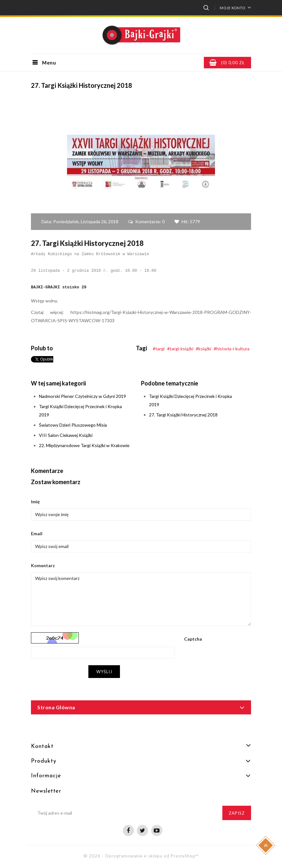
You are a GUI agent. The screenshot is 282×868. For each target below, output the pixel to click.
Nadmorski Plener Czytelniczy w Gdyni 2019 (82, 396)
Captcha (193, 639)
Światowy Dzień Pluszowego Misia (73, 425)
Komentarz (43, 565)
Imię (35, 502)
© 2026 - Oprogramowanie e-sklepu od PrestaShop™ (141, 856)
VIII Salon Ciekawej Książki (66, 435)
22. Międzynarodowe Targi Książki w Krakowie (84, 445)
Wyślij (104, 672)
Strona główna (56, 707)
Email (37, 533)
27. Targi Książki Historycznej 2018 (183, 415)
